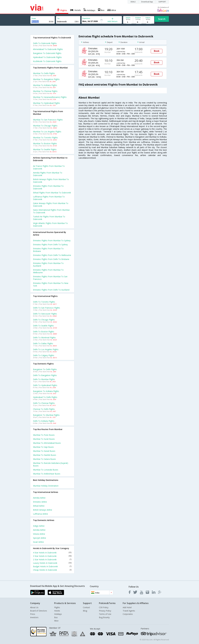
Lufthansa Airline (40, 514)
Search (162, 19)
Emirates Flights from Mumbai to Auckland (48, 264)
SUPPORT (162, 2)
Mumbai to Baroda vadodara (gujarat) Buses (51, 464)
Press (33, 614)
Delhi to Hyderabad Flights (45, 385)
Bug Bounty (104, 617)
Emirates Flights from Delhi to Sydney (50, 244)
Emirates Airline (40, 502)
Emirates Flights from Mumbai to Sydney (52, 240)
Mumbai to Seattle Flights (45, 149)
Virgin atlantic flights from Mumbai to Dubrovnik (50, 224)
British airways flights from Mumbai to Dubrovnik (51, 181)
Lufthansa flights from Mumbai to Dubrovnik (49, 198)
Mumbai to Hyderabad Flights (47, 103)
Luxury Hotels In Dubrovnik (52, 563)
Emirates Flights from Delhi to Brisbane (51, 259)
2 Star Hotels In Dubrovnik (52, 560)
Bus (56, 617)
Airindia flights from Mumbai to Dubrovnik (48, 174)
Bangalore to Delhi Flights (45, 369)
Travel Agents (129, 611)
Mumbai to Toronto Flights (45, 138)
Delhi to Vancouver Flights (45, 314)
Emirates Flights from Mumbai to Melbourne (48, 271)
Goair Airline (38, 542)
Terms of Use (105, 614)
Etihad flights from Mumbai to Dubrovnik (52, 193)
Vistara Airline (39, 534)
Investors (34, 617)
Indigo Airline (39, 526)
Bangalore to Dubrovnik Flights (47, 53)
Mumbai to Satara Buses (44, 459)
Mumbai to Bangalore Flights (46, 79)
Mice (56, 621)
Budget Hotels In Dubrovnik (52, 566)
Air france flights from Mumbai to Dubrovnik (49, 167)
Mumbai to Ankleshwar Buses (47, 474)
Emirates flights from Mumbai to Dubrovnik (48, 187)
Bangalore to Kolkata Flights (46, 391)
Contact (86, 607)
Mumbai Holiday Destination (46, 486)
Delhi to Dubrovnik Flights (45, 43)
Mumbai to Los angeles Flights (47, 132)
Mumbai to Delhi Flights (44, 73)
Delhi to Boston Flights (44, 332)
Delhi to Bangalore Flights (45, 375)
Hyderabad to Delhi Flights (45, 397)
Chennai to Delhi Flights (44, 409)
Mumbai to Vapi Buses (43, 447)
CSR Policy (104, 607)
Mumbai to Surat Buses (44, 439)
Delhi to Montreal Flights (44, 338)
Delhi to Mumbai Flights (44, 379)
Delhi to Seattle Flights (43, 326)
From (34, 18)
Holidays (58, 614)
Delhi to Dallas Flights (43, 343)
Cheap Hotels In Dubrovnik (52, 570)
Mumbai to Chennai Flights (45, 91)
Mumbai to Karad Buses (44, 451)
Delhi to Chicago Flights (44, 320)
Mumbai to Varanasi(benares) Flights (50, 97)
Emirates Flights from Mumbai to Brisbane (48, 250)
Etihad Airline (39, 506)
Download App (147, 2)
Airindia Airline (39, 498)
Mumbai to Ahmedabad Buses (47, 443)
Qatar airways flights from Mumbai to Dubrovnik (51, 205)
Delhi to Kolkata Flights (44, 421)
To (58, 18)
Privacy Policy (105, 611)
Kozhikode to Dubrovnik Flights (47, 61)
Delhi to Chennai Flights (44, 403)
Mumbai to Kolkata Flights (45, 85)
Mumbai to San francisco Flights (48, 120)
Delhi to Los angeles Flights (46, 349)
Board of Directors (39, 611)
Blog (85, 611)
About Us (34, 607)
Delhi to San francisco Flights (47, 308)
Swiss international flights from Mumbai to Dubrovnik (51, 211)
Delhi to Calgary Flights (44, 355)
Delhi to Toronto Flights (44, 302)
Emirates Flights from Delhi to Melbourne (52, 255)
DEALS (133, 2)
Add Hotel (127, 607)
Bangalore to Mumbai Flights (46, 415)
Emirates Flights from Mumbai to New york (51, 284)
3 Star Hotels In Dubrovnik (52, 556)
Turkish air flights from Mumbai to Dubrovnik (49, 218)
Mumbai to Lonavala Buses (46, 470)
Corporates (128, 614)
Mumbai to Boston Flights (45, 143)
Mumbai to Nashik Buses (45, 455)
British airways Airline (43, 510)
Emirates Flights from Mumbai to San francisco (50, 278)
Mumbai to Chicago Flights (45, 126)
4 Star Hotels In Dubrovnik (52, 553)
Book (157, 51)
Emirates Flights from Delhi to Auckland (51, 290)
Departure (86, 18)
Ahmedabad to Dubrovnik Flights (48, 49)
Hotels (57, 611)
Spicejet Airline (40, 538)
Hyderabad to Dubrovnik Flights (47, 57)
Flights (57, 607)
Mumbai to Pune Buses (44, 435)
